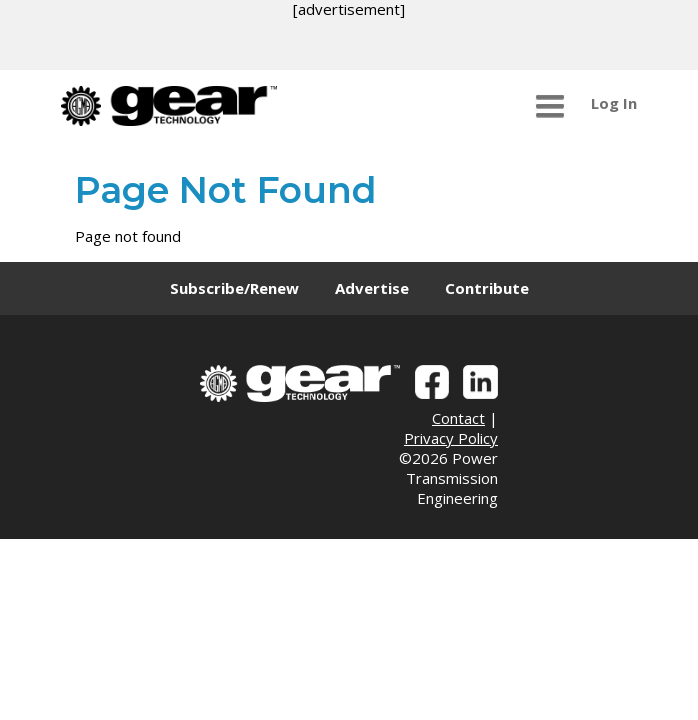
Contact (458, 418)
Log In (614, 103)
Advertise (372, 288)
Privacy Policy (451, 438)
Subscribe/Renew (234, 288)
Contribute (487, 288)
